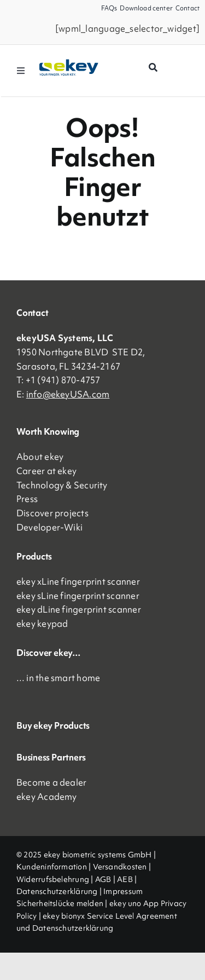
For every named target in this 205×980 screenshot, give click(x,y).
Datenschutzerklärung (57, 891)
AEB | (127, 879)
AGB (103, 879)
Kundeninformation (52, 867)
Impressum (123, 891)
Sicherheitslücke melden (60, 903)
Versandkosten (120, 867)
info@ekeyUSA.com (68, 394)
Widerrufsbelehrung (53, 879)
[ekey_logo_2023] (69, 63)
